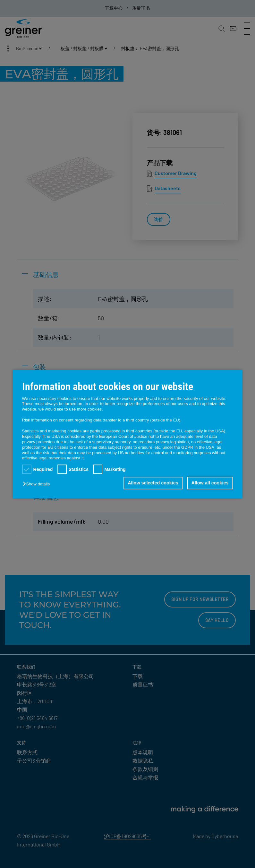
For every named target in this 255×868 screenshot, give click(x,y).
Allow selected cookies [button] (152, 483)
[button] (38, 484)
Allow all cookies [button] (209, 483)
